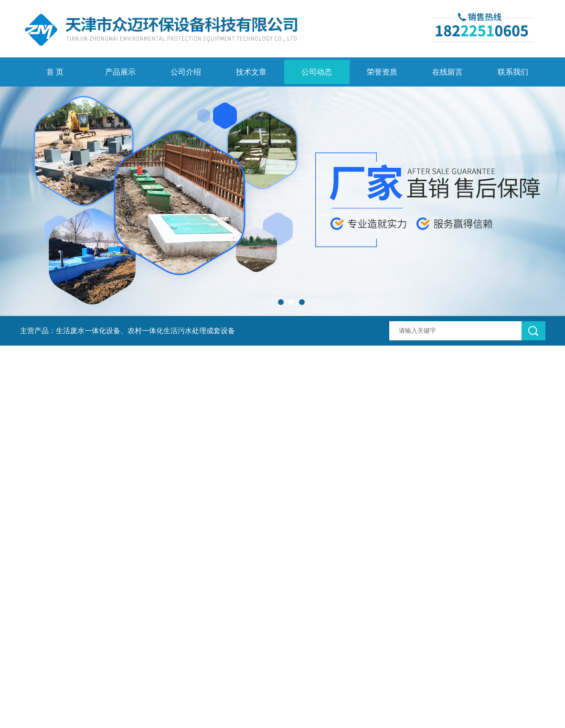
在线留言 (448, 72)
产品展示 (120, 72)
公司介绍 (186, 72)
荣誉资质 (382, 72)
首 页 (55, 72)
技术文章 (251, 72)
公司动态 (317, 72)
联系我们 (513, 72)
